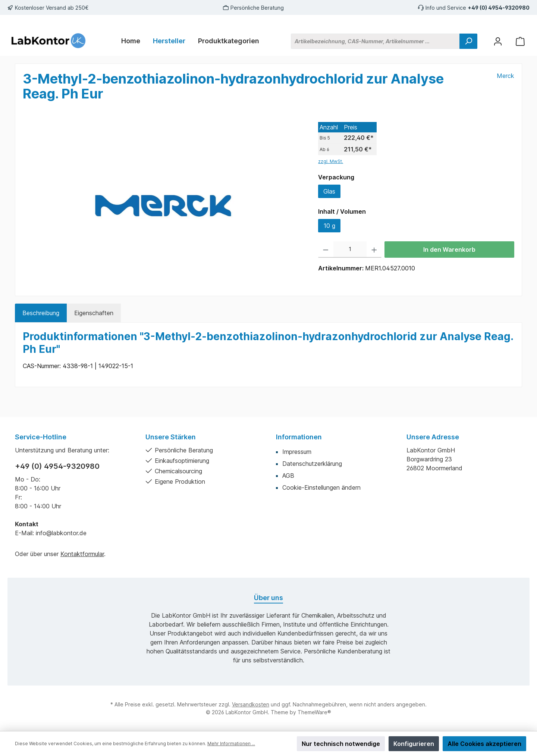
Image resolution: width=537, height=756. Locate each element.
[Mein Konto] (498, 41)
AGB (288, 476)
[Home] (131, 41)
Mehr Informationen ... (231, 744)
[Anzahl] (350, 250)
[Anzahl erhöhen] (374, 250)
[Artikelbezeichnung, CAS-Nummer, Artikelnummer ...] (375, 41)
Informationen (299, 437)
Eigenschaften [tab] (94, 313)
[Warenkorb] (520, 41)
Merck (505, 76)
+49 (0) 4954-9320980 (499, 8)
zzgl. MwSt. (331, 161)
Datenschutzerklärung (312, 464)
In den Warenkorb (449, 250)
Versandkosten (251, 704)
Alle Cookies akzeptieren (484, 744)
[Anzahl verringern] (326, 250)
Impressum (297, 452)
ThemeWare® (314, 712)
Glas (329, 191)
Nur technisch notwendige (341, 744)
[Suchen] (468, 41)
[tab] (41, 313)
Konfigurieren (414, 744)
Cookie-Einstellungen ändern (321, 487)
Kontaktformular (82, 554)
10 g (329, 226)
